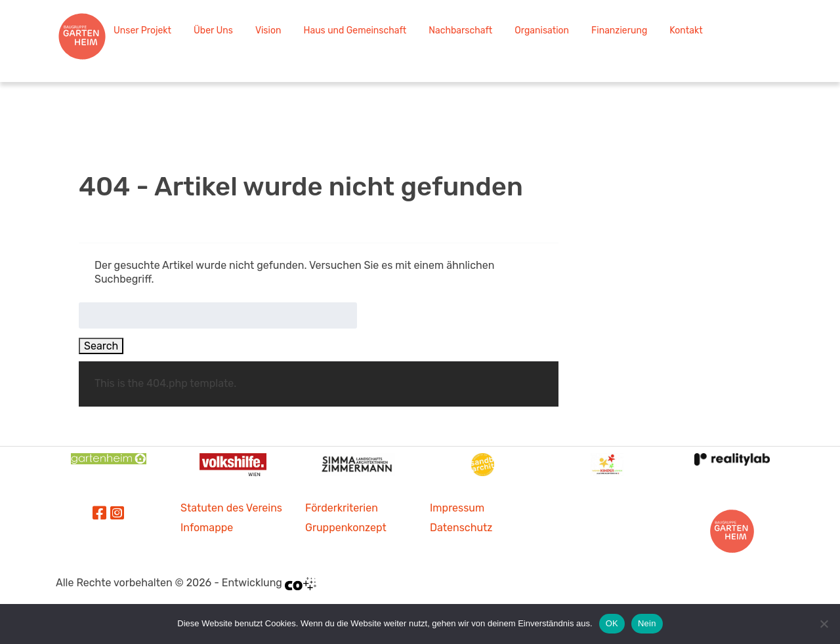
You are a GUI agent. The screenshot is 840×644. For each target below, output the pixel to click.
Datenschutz (461, 528)
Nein (647, 623)
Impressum (457, 508)
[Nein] (824, 624)
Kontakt (686, 30)
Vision (268, 30)
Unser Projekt (142, 30)
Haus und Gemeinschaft (355, 30)
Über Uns (213, 30)
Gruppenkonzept (346, 528)
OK (612, 623)
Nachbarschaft (460, 30)
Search (101, 346)
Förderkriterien (342, 508)
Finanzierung (619, 30)
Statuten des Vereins (231, 508)
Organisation (542, 30)
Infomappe (207, 528)
